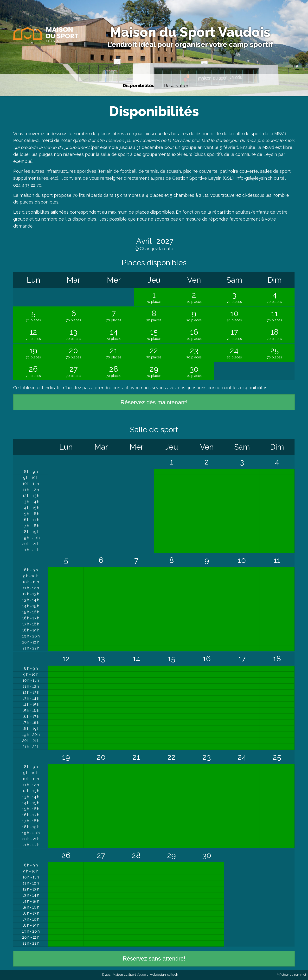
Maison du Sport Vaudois (190, 32)
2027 (164, 241)
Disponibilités (139, 85)
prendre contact (112, 388)
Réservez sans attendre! (154, 958)
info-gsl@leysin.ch (254, 178)
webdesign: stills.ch (164, 975)
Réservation (177, 85)
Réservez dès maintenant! (154, 402)
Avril (145, 241)
